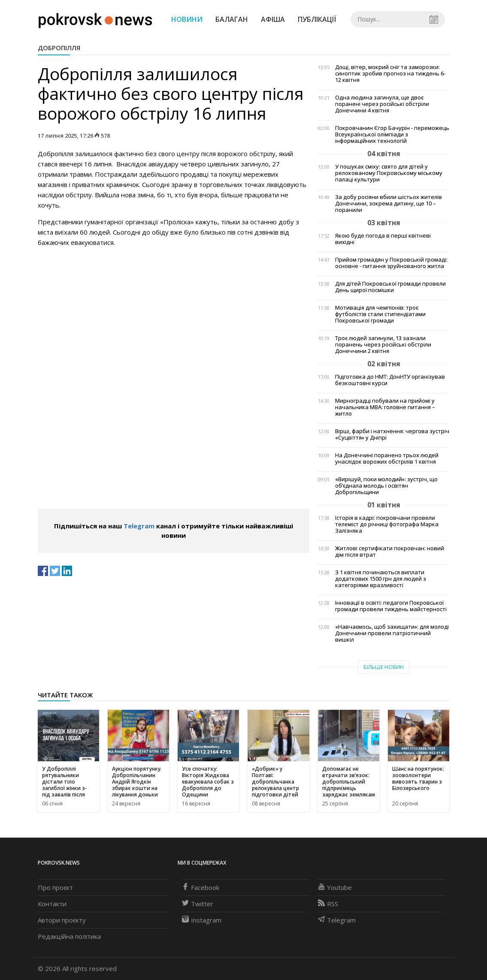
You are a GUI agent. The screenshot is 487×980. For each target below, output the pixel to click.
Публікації (317, 19)
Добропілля (59, 48)
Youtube (335, 887)
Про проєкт (55, 887)
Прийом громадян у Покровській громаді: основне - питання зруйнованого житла (391, 263)
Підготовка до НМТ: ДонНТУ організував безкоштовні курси (390, 380)
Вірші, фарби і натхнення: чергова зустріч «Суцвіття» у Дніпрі (392, 434)
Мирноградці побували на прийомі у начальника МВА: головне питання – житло (385, 407)
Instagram (202, 920)
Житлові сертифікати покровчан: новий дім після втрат (390, 552)
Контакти (52, 904)
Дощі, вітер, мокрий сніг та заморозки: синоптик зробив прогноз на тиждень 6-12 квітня (390, 74)
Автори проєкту (62, 920)
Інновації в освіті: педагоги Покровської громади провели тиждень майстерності (391, 606)
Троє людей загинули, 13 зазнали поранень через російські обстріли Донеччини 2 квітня (383, 345)
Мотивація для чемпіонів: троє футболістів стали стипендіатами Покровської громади (380, 314)
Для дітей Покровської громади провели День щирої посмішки (390, 287)
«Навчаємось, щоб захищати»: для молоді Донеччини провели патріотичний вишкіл (392, 633)
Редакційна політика (69, 936)
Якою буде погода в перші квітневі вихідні (383, 239)
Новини (187, 19)
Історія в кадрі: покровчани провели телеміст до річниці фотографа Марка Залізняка (387, 524)
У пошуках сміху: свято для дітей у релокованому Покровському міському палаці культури (389, 173)
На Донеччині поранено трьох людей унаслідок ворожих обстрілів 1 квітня (387, 458)
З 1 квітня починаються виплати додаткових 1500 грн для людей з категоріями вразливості (381, 579)
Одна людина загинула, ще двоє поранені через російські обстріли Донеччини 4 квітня (382, 104)
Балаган (232, 19)
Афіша (273, 19)
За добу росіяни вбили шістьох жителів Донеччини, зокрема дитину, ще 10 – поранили (389, 204)
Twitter (198, 904)
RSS (328, 904)
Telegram (139, 526)
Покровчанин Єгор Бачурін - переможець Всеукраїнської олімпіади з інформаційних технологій (392, 134)
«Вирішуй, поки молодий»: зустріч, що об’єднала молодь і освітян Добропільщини (386, 486)
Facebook (201, 887)
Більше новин (384, 667)
